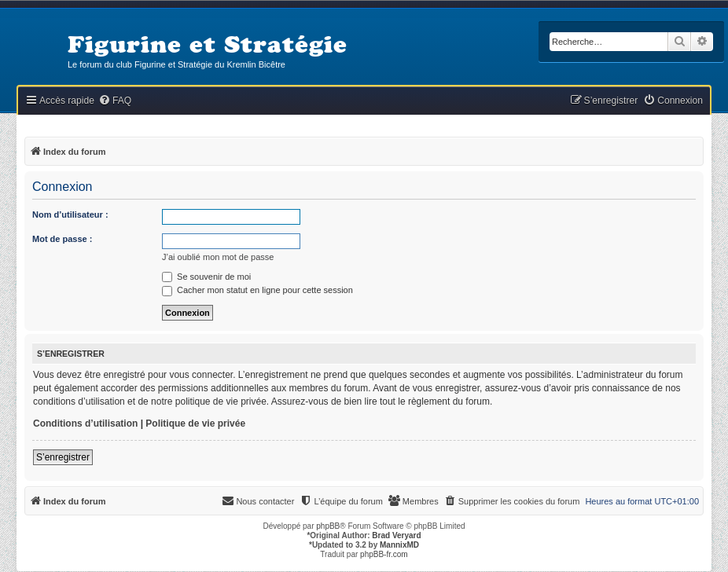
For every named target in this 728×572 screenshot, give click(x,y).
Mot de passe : (62, 239)
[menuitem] (115, 101)
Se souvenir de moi (206, 277)
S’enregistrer (63, 457)
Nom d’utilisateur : (70, 214)
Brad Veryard (396, 535)
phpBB (328, 526)
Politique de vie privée (195, 423)
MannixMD (399, 545)
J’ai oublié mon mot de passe (218, 257)
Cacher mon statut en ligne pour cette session (257, 290)
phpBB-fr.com (384, 554)
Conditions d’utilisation (85, 423)
